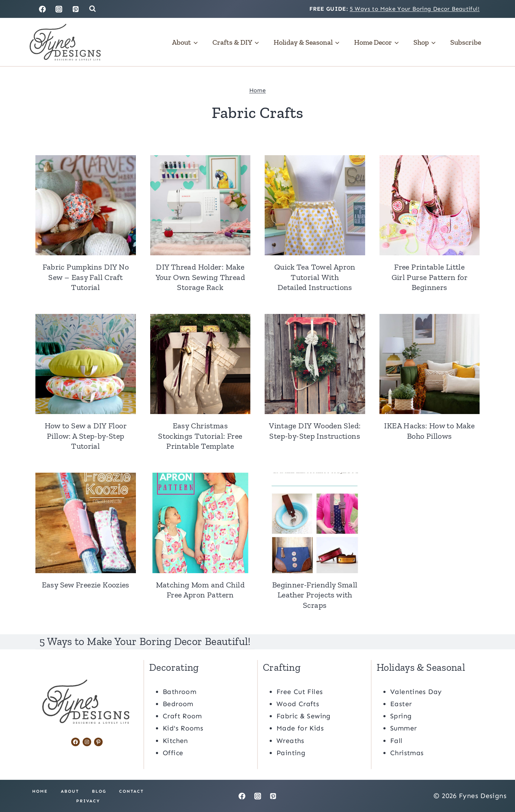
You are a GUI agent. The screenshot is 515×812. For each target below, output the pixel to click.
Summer (403, 728)
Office (173, 752)
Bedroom (178, 703)
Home (258, 90)
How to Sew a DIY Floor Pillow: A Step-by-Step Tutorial (86, 436)
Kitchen (175, 740)
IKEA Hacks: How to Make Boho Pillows (429, 431)
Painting (291, 752)
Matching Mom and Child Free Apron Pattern (200, 590)
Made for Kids (300, 728)
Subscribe (466, 42)
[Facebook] (42, 9)
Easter (401, 703)
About (70, 791)
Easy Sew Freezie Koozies (86, 585)
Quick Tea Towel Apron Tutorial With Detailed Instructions (315, 277)
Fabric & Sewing (304, 716)
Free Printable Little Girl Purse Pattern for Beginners (430, 277)
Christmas (407, 752)
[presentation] (86, 205)
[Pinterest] (76, 9)
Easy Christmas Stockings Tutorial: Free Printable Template (200, 436)
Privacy (88, 801)
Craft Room (182, 716)
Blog (99, 791)
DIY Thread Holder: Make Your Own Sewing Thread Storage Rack (200, 277)
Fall (396, 740)
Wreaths (290, 740)
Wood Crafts (298, 703)
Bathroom (180, 691)
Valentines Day (416, 691)
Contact (131, 791)
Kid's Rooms (183, 728)
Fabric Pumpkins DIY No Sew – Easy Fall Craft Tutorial (86, 277)
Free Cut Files (300, 691)
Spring (401, 716)
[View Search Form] (92, 9)
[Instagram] (59, 9)
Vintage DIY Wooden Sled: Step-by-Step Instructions (315, 431)
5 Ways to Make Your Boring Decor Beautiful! (415, 9)
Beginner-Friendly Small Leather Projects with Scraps (315, 595)
